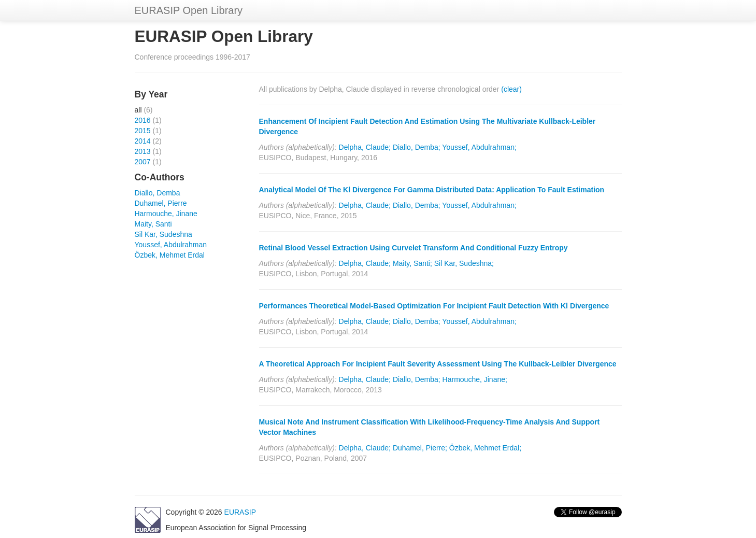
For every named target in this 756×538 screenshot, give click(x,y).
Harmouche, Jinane (166, 214)
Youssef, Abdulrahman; (479, 147)
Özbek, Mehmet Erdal (170, 255)
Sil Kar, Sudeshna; (464, 263)
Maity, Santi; (412, 263)
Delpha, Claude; (365, 147)
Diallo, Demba (158, 193)
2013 (143, 151)
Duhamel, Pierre (161, 203)
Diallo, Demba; (417, 147)
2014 (143, 141)
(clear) (511, 89)
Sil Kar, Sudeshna (163, 234)
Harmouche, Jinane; (475, 379)
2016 (143, 120)
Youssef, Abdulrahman (171, 245)
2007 (143, 162)
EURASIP (240, 512)
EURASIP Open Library (189, 10)
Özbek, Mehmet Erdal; (485, 448)
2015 (143, 131)
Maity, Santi (153, 224)
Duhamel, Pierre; (420, 448)
